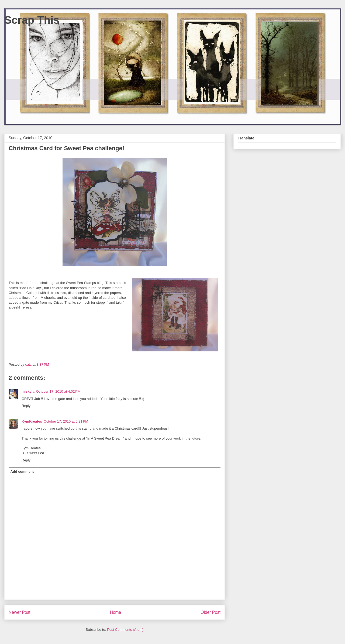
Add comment (22, 472)
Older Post (211, 612)
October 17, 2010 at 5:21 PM (66, 421)
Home (116, 612)
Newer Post (20, 612)
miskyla (28, 391)
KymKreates (32, 421)
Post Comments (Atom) (125, 630)
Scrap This (32, 20)
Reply (26, 406)
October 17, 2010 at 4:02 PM (58, 391)
